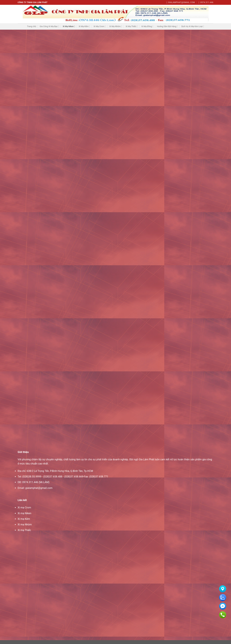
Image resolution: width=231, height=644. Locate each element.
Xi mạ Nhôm (25, 528)
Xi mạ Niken (24, 517)
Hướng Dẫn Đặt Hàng (167, 26)
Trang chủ (31, 26)
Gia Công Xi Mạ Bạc (49, 26)
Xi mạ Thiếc (24, 534)
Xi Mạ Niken (69, 26)
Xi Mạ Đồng (147, 26)
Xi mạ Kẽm (24, 523)
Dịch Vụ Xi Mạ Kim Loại (193, 26)
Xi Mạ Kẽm (84, 26)
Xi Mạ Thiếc (132, 26)
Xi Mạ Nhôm (116, 26)
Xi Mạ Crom (100, 26)
